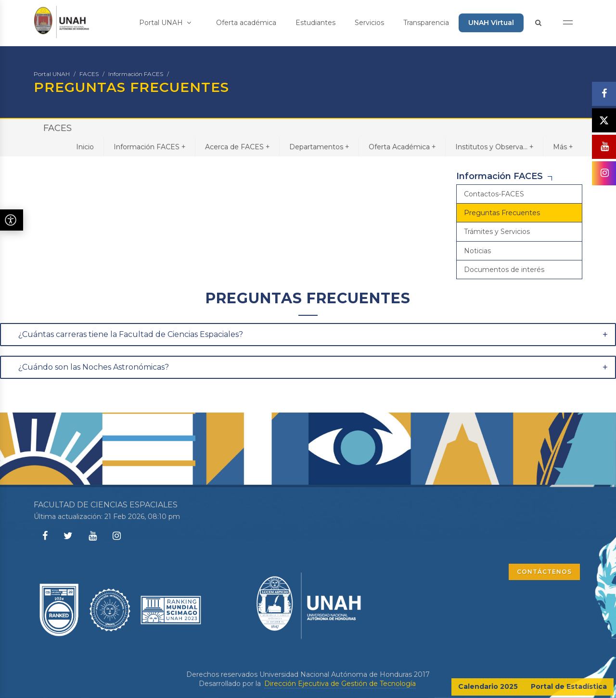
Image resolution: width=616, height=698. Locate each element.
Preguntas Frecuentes (502, 213)
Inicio (85, 147)
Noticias (477, 251)
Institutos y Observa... (494, 147)
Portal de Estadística (569, 686)
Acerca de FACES (237, 147)
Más (563, 147)
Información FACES (136, 74)
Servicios (369, 23)
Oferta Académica (402, 147)
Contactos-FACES (494, 194)
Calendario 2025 (488, 686)
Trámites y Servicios (497, 232)
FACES (89, 74)
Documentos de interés (504, 270)
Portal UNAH (165, 23)
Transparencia (426, 23)
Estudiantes (315, 23)
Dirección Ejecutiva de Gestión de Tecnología (340, 684)
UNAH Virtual (491, 23)
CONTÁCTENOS (544, 572)
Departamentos (319, 147)
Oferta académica (246, 23)
